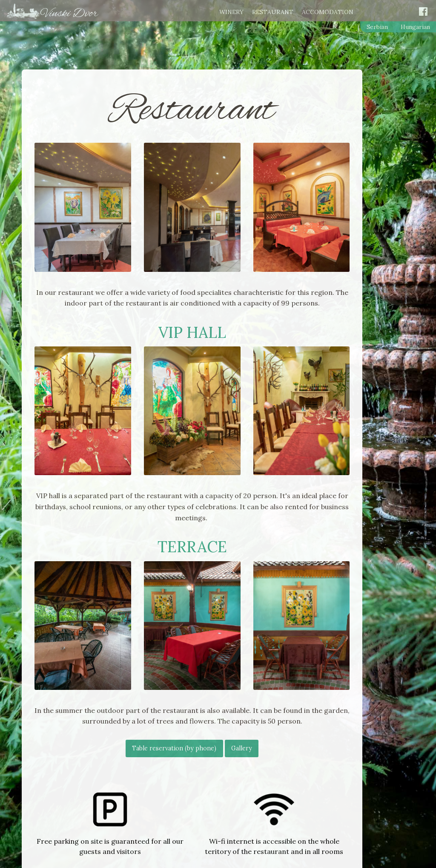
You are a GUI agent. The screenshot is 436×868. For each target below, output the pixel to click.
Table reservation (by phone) (174, 748)
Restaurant (273, 12)
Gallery (242, 748)
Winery (231, 12)
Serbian (377, 27)
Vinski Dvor (69, 14)
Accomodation (328, 12)
